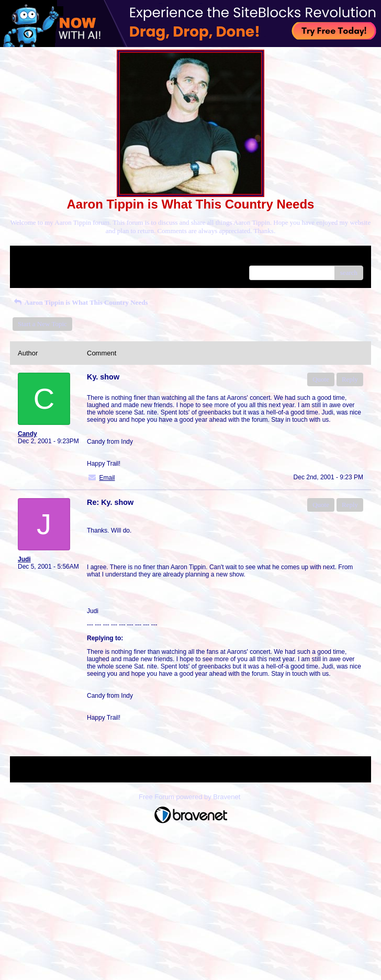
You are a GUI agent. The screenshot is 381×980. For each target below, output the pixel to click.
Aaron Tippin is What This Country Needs (80, 302)
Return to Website (42, 257)
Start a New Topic (42, 324)
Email (107, 478)
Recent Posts (35, 269)
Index (83, 257)
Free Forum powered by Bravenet (190, 797)
